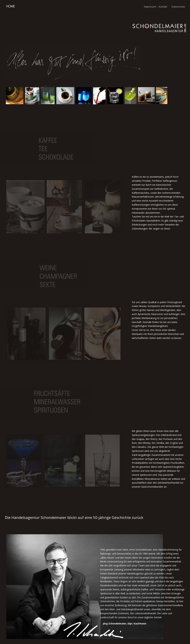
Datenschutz (178, 7)
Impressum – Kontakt (155, 7)
